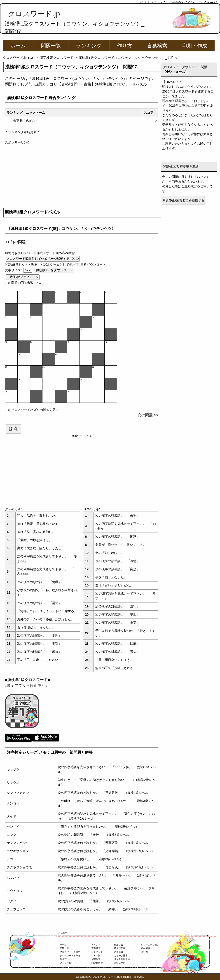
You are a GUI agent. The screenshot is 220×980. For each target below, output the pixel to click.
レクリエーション (150, 945)
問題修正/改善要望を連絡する (183, 200)
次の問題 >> (148, 415)
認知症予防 (120, 963)
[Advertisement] (82, 176)
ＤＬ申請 (96, 956)
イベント (96, 945)
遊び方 (145, 952)
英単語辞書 (120, 948)
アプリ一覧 (66, 963)
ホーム (18, 46)
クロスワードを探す (70, 952)
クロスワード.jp (34, 14)
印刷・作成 (195, 46)
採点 (13, 429)
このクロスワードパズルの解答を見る (32, 410)
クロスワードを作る (70, 956)
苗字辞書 (119, 952)
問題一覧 (51, 46)
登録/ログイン (183, 3)
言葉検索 (157, 46)
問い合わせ (97, 963)
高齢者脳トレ (148, 948)
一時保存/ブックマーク (23, 277)
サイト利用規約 (122, 959)
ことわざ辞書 (121, 956)
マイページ (208, 3)
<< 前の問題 (15, 242)
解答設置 (96, 959)
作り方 (125, 46)
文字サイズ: (14, 270)
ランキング (89, 46)
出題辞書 (119, 945)
